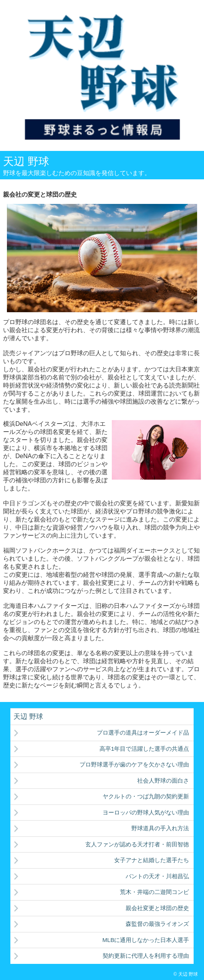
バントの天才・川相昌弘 (157, 876)
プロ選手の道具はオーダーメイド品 (143, 733)
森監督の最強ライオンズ (157, 924)
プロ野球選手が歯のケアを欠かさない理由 (134, 764)
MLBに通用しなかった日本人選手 (146, 940)
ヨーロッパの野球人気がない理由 (146, 812)
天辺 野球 (26, 161)
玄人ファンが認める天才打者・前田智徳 (137, 844)
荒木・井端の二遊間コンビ (154, 892)
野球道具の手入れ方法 (160, 828)
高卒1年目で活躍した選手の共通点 (144, 749)
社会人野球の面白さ (163, 781)
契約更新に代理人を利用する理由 (146, 956)
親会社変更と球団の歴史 (157, 908)
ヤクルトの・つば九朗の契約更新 (146, 796)
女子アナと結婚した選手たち (152, 860)
